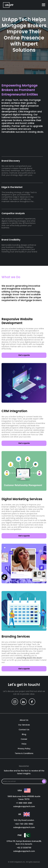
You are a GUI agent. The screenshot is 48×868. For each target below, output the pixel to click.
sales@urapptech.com (24, 806)
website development (21, 333)
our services (24, 725)
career (24, 739)
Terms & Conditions (24, 753)
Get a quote (24, 355)
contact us (24, 730)
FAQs (24, 744)
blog (24, 734)
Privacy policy (24, 749)
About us (24, 720)
